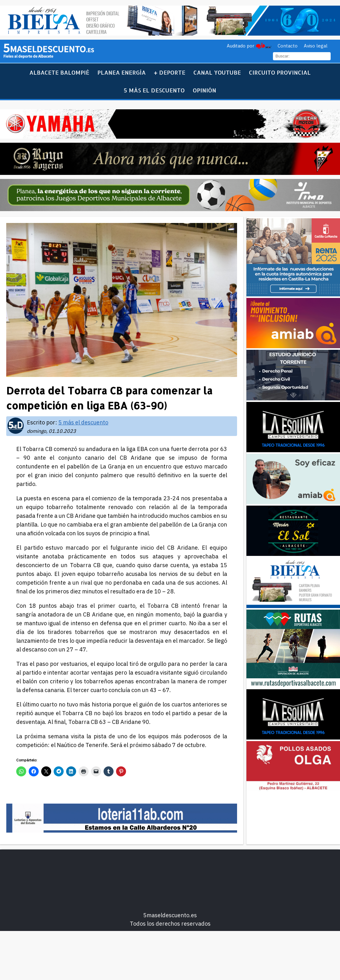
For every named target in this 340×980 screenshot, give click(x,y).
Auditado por (240, 46)
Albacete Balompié (59, 72)
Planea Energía (121, 72)
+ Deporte (170, 72)
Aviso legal (316, 46)
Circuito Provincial (280, 72)
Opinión (204, 90)
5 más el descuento (154, 90)
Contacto (288, 46)
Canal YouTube (217, 72)
